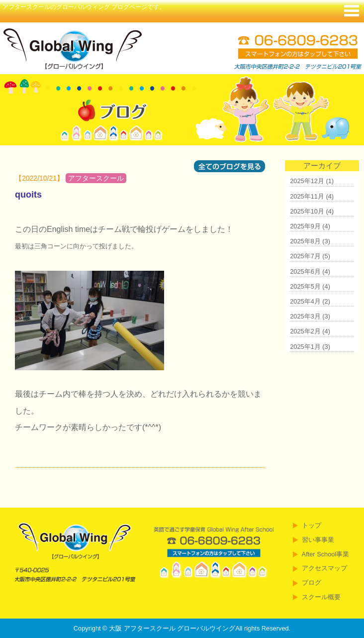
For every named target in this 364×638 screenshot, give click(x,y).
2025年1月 (305, 347)
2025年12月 (307, 181)
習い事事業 (318, 540)
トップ (312, 525)
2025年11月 (307, 196)
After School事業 (326, 554)
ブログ (312, 583)
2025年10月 (307, 211)
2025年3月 (305, 316)
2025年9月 (305, 226)
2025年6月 (305, 271)
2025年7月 (305, 256)
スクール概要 (321, 597)
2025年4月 (305, 301)
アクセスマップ (324, 568)
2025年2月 (305, 331)
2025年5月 (305, 286)
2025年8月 (305, 241)
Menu (352, 10)
